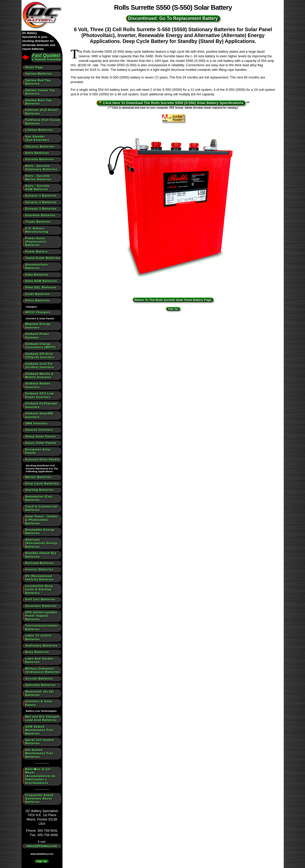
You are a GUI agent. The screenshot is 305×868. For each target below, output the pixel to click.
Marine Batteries (39, 477)
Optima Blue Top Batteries (39, 102)
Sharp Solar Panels (41, 436)
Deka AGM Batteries (41, 281)
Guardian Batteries (40, 215)
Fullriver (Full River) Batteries (42, 112)
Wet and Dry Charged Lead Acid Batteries (42, 718)
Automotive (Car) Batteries (39, 498)
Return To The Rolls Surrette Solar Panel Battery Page (173, 300)
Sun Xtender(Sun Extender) (37, 138)
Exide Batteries (38, 294)
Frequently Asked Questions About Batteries (39, 799)
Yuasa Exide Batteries (43, 258)
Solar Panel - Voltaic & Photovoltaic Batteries (42, 520)
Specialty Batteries (41, 685)
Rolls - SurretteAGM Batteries (38, 188)
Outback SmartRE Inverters (39, 415)
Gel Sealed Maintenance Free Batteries (40, 753)
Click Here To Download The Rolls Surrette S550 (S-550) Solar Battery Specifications (171, 103)
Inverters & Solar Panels (39, 703)
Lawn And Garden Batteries (39, 660)
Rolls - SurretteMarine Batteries (39, 178)
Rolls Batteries (37, 153)
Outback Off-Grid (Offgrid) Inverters (40, 356)
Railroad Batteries (40, 563)
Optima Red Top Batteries (38, 82)
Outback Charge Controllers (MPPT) (41, 346)
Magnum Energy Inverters (38, 326)
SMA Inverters (37, 423)
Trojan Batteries (38, 222)
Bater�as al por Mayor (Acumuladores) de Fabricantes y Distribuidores (40, 776)
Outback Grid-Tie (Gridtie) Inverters (40, 365)
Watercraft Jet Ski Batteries (40, 693)
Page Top (42, 861)
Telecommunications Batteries (42, 627)
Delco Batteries (38, 300)
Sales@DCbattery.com (42, 846)
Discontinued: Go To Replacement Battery (173, 18)
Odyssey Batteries (40, 146)
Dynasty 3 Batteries (41, 209)
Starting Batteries (40, 490)
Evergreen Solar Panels (38, 451)
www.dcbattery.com (42, 854)
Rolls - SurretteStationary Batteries (41, 168)
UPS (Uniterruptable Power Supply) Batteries (41, 616)
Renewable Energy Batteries (40, 531)
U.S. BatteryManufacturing (37, 230)
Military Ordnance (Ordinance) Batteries (43, 670)
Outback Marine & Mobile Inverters (40, 375)
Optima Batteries (39, 74)
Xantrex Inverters (39, 430)
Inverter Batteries (39, 569)
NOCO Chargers (38, 312)
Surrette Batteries (40, 159)
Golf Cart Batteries (40, 599)
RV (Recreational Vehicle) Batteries (40, 578)
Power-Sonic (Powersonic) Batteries (36, 242)
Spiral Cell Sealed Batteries (40, 742)
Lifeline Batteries (39, 130)
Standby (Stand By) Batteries (41, 555)
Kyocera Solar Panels (43, 459)
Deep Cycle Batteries (42, 483)
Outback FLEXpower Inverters (41, 405)
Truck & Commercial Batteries (41, 508)
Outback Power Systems (37, 336)
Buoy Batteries (37, 652)
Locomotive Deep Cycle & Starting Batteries (39, 589)
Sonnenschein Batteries (37, 266)
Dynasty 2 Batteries (41, 202)
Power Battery (37, 252)
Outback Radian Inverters (38, 385)
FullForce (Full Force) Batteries (43, 122)
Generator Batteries (41, 606)
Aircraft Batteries (39, 679)
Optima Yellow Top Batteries (40, 92)
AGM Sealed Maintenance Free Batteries (40, 730)
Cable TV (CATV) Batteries (39, 637)
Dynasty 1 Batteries (41, 196)
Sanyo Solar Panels (41, 443)
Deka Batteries (37, 275)
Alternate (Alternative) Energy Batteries (41, 543)
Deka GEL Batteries (41, 287)
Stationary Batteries (41, 646)
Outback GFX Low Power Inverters (40, 395)
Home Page (34, 67)
